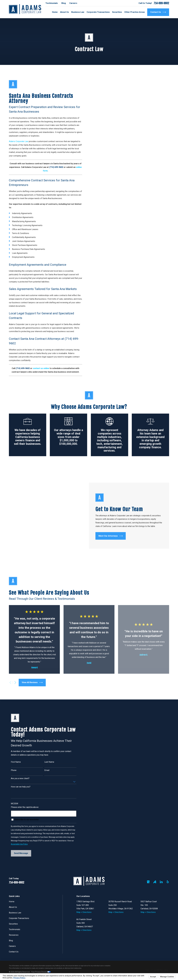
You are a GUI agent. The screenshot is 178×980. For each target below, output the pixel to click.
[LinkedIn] (161, 882)
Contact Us (158, 12)
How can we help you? (17, 787)
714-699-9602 (161, 3)
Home (12, 902)
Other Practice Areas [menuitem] (135, 12)
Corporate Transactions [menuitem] (98, 12)
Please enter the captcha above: (21, 807)
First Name (12, 762)
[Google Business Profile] (148, 882)
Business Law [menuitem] (78, 12)
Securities (13, 924)
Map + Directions (84, 912)
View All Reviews (32, 682)
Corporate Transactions (19, 918)
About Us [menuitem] (64, 12)
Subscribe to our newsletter (23, 820)
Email (43, 770)
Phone (10, 770)
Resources (14, 935)
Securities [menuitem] (117, 12)
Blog (64, 3)
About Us (13, 907)
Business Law (15, 913)
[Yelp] (168, 882)
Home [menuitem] (55, 12)
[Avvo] (155, 882)
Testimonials (52, 3)
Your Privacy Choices (41, 972)
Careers (73, 3)
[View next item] (15, 683)
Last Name (45, 762)
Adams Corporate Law (19, 141)
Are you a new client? (16, 778)
